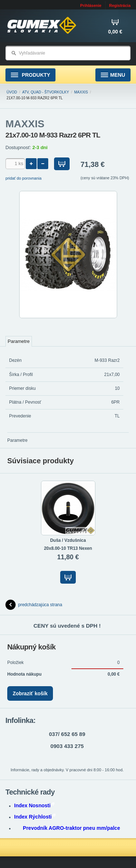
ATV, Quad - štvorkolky (46, 92)
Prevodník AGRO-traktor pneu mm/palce (71, 828)
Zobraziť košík (30, 693)
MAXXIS (81, 92)
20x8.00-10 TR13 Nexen (68, 548)
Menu (113, 75)
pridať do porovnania (24, 178)
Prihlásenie (91, 5)
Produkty (30, 75)
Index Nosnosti (34, 805)
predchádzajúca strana (34, 605)
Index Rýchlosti (35, 817)
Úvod (12, 92)
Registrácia (120, 5)
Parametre (19, 341)
